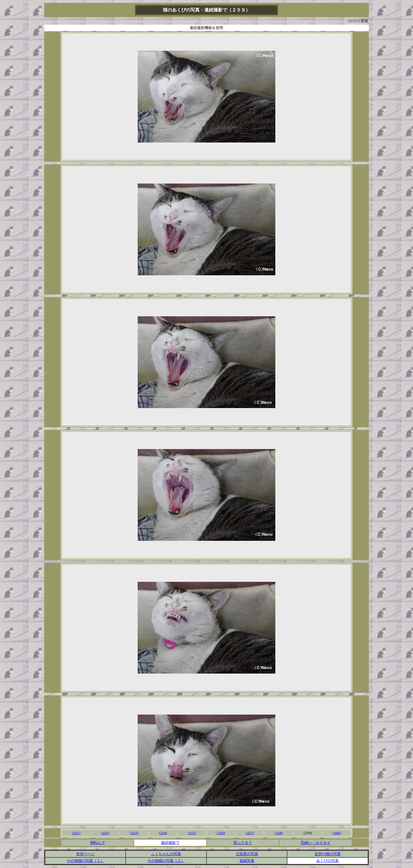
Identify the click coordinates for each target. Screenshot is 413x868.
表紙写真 (247, 861)
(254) (163, 833)
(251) (76, 833)
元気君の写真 (247, 854)
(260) (337, 833)
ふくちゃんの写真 (166, 854)
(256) (221, 833)
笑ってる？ (243, 843)
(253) (134, 833)
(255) (192, 833)
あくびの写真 (328, 861)
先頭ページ (85, 854)
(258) (279, 833)
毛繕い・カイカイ (315, 843)
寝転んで (98, 843)
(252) (105, 833)
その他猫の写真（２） (166, 861)
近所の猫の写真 (328, 854)
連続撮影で (170, 843)
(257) (250, 833)
